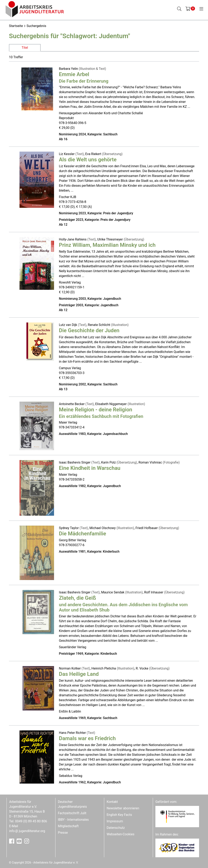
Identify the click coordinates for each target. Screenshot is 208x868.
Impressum (115, 821)
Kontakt (112, 802)
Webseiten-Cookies (120, 834)
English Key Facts (119, 815)
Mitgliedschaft (68, 826)
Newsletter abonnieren (123, 808)
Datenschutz (116, 828)
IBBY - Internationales (73, 820)
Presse (63, 833)
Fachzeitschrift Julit (72, 813)
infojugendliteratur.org (27, 831)
